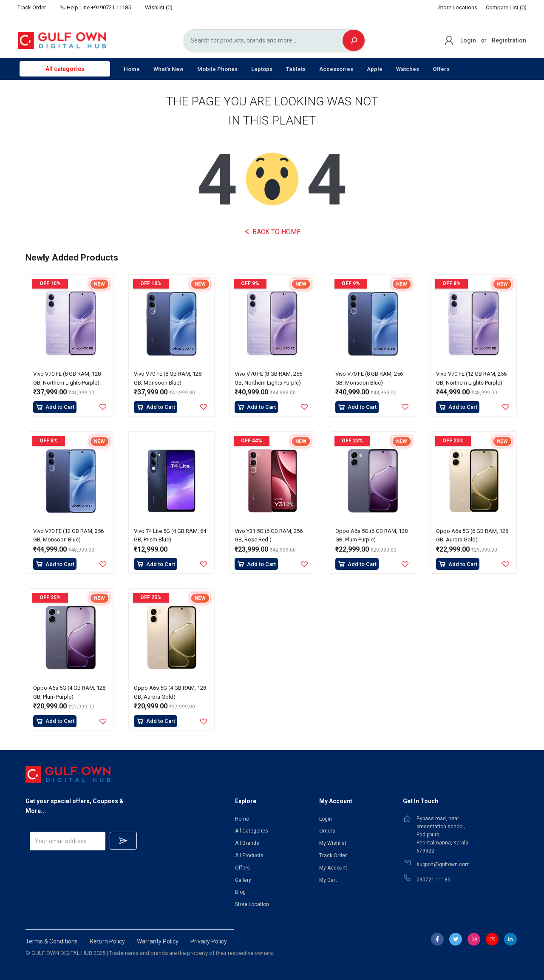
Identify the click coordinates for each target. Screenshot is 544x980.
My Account (333, 868)
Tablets (296, 69)
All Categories (252, 831)
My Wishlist (333, 843)
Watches (408, 69)
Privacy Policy (209, 941)
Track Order (32, 7)
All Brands (247, 843)
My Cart (328, 880)
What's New (169, 69)
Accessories (336, 69)
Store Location (252, 904)
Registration (509, 40)
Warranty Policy (158, 941)
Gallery (243, 880)
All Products (249, 855)
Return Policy (107, 941)
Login (468, 40)
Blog (240, 892)
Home (132, 69)
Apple (375, 69)
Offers (441, 69)
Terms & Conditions (52, 941)
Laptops (262, 69)
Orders (327, 831)
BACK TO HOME (272, 232)
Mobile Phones (217, 69)
